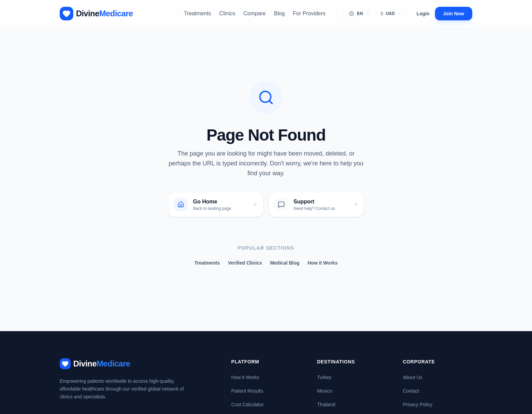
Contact (411, 391)
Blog (279, 13)
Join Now (454, 14)
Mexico (324, 391)
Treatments (197, 13)
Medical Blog (285, 263)
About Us (413, 377)
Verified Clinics (245, 263)
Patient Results (247, 391)
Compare (254, 13)
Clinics (227, 13)
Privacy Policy (417, 404)
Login (423, 14)
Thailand (326, 404)
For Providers (309, 13)
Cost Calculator (248, 404)
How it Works (323, 263)
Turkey (324, 377)
